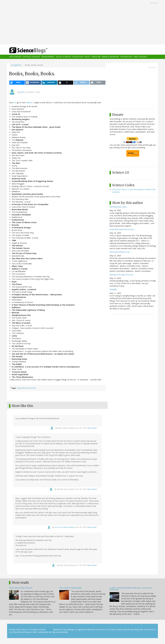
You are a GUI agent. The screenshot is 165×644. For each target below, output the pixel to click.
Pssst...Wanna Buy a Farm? (21, 588)
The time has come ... (119, 207)
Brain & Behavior (110, 57)
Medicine (96, 57)
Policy (87, 57)
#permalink (92, 428)
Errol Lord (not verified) (64, 527)
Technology (126, 57)
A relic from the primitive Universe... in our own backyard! (131, 589)
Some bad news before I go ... (123, 229)
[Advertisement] (82, 22)
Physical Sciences (31, 57)
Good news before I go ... (121, 252)
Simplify (113, 289)
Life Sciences (15, 57)
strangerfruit (16, 65)
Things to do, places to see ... (122, 275)
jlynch (22, 92)
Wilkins (29, 103)
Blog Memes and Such (27, 388)
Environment (48, 57)
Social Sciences (64, 57)
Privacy (49, 630)
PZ (15, 103)
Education (78, 57)
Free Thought (141, 57)
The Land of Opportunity (70, 588)
